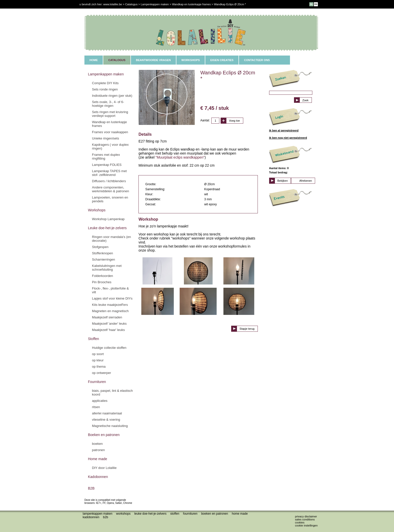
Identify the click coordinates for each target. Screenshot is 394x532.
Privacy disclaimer (306, 516)
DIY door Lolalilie (104, 468)
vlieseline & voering (106, 420)
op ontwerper (102, 373)
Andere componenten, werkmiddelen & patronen (110, 189)
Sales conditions (305, 519)
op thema (99, 367)
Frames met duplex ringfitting (106, 157)
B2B (91, 488)
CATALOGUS (117, 60)
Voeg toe (234, 121)
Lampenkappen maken (106, 74)
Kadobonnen (98, 477)
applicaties (100, 401)
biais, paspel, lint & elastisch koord (112, 393)
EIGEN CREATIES (222, 60)
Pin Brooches (102, 282)
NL (311, 4)
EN (316, 4)
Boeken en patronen (104, 435)
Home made (97, 459)
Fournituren (97, 382)
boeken (97, 444)
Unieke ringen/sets (106, 138)
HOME (94, 60)
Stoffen (93, 339)
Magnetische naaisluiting (110, 426)
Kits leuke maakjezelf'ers (110, 305)
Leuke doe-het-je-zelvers (107, 228)
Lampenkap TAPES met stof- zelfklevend (109, 173)
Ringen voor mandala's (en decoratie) (111, 239)
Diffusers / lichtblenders (109, 181)
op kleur (98, 360)
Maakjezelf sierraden (107, 317)
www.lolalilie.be (113, 4)
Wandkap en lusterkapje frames (109, 124)
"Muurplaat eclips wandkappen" (180, 157)
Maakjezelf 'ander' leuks (109, 324)
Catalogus (131, 4)
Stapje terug (247, 329)
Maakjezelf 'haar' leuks (108, 330)
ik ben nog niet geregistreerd (288, 138)
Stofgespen (100, 247)
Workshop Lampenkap (108, 219)
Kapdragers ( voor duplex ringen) (110, 147)
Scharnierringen (104, 259)
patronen (98, 450)
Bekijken (283, 181)
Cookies (300, 522)
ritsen (96, 407)
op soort (98, 354)
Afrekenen (306, 181)
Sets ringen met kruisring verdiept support (110, 114)
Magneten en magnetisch (110, 311)
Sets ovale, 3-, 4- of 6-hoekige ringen (108, 104)
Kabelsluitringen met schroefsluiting (107, 268)
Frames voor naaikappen (110, 132)
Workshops (97, 210)
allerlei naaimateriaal (107, 413)
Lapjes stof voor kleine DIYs (112, 298)
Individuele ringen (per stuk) (112, 96)
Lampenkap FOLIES (107, 165)
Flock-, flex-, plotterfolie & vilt (110, 290)
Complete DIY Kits (105, 83)
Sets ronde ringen (105, 89)
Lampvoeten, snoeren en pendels (110, 199)
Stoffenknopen (103, 253)
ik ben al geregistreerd (284, 130)
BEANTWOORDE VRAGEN (153, 60)
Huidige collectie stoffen (109, 348)
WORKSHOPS (191, 60)
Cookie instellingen (306, 525)
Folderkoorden (103, 276)
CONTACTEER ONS (257, 60)
